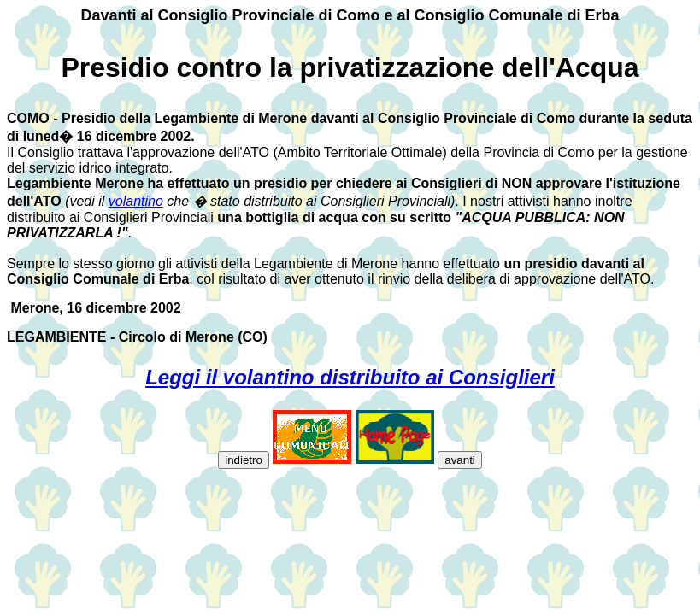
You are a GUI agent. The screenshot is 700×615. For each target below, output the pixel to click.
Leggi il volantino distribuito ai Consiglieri (350, 377)
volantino (136, 201)
